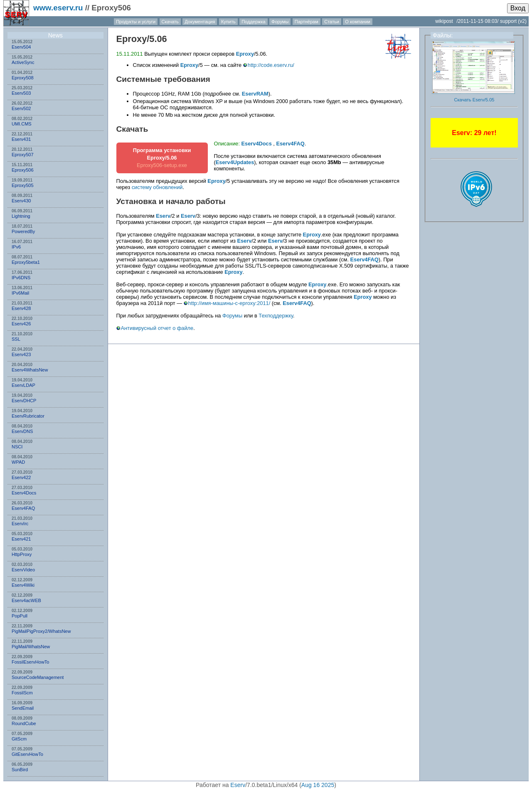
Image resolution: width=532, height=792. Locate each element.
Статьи (332, 22)
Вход (518, 8)
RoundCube (24, 723)
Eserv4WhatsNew (30, 370)
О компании (358, 22)
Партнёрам (307, 22)
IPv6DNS (21, 278)
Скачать (170, 22)
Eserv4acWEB (26, 600)
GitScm (19, 739)
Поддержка (253, 22)
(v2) (522, 21)
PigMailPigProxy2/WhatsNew (41, 631)
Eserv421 (21, 539)
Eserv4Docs (24, 493)
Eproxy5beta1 (26, 262)
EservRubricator (28, 416)
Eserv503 (21, 93)
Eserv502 (21, 108)
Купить (228, 22)
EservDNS (22, 431)
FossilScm (22, 693)
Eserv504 (21, 47)
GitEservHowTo (27, 754)
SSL (16, 339)
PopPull (20, 616)
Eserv (163, 216)
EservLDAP (23, 385)
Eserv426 (21, 324)
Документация (200, 22)
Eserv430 (21, 201)
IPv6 (16, 247)
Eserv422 (21, 477)
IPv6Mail (20, 293)
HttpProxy (22, 554)
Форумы (280, 22)
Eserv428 (21, 308)
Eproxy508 (23, 78)
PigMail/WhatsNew (31, 647)
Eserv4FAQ (23, 508)
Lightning (21, 216)
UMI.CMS (22, 124)
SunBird (20, 770)
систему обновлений (157, 187)
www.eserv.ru (58, 8)
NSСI (17, 447)
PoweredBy (23, 231)
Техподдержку (276, 316)
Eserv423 (21, 354)
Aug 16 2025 (318, 785)
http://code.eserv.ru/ (271, 65)
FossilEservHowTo (30, 662)
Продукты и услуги (136, 22)
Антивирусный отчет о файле (157, 328)
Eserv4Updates (235, 162)
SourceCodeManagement (38, 677)
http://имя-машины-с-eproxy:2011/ (229, 303)
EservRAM (255, 94)
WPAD (18, 462)
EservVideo (23, 570)
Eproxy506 (23, 170)
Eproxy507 (23, 155)
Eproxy (132, 39)
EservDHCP (24, 401)
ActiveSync (23, 62)
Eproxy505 (23, 185)
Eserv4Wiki (23, 585)
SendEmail (23, 708)
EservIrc (20, 524)
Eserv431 (21, 139)
